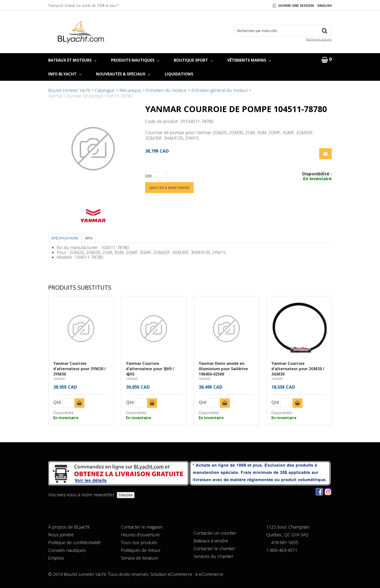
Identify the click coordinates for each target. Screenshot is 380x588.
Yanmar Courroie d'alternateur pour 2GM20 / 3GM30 (298, 369)
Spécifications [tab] (65, 238)
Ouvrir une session (296, 5)
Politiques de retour (141, 550)
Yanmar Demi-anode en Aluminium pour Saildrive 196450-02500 (223, 369)
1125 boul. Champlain (288, 527)
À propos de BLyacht (69, 527)
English (325, 5)
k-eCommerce (209, 574)
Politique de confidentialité (74, 542)
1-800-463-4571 (282, 550)
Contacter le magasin (142, 527)
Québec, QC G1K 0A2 (287, 535)
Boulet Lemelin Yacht (69, 90)
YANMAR (59, 379)
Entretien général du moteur (220, 90)
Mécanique (130, 90)
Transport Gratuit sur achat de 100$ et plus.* (83, 5)
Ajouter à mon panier (169, 188)
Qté (148, 176)
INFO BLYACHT (65, 74)
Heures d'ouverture (140, 535)
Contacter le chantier (214, 548)
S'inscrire (126, 495)
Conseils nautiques (67, 550)
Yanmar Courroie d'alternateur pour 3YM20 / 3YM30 (80, 369)
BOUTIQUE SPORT (193, 60)
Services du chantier (214, 556)
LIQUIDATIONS (179, 74)
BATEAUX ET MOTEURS (72, 60)
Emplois (56, 558)
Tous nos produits (139, 542)
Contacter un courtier (215, 533)
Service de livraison (140, 558)
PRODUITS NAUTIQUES (135, 60)
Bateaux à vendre (211, 541)
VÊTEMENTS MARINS (249, 60)
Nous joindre (61, 535)
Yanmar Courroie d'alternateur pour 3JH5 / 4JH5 (150, 369)
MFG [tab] (89, 238)
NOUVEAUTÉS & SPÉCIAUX (123, 74)
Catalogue (105, 90)
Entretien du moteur (166, 90)
